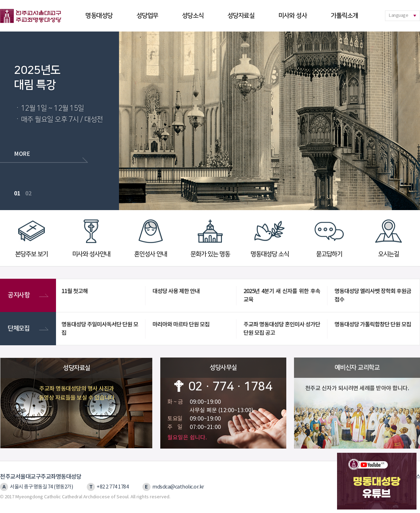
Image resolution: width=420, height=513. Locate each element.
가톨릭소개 (344, 16)
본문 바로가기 (0, 0)
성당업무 (147, 16)
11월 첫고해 (74, 291)
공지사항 (24, 295)
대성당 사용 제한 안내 (175, 291)
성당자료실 (241, 16)
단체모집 (24, 329)
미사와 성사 (293, 16)
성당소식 (193, 16)
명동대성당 (99, 16)
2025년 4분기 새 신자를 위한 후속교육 (281, 296)
